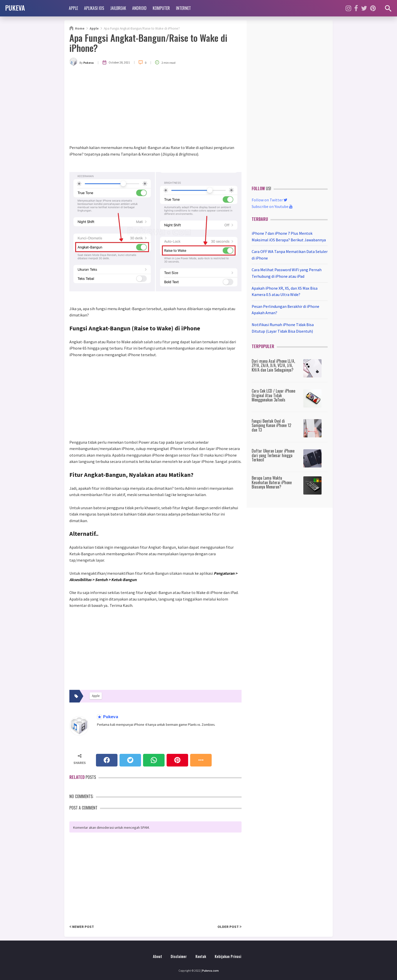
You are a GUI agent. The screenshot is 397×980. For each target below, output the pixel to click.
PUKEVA (15, 8)
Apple (73, 8)
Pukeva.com (210, 971)
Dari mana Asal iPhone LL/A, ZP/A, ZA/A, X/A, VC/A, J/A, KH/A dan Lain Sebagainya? (273, 365)
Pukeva (110, 717)
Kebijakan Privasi (228, 956)
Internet (183, 8)
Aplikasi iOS (94, 8)
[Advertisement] (155, 106)
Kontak (201, 956)
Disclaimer (179, 956)
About (157, 956)
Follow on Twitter (270, 200)
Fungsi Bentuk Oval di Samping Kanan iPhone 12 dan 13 (271, 425)
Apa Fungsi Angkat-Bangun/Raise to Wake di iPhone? (148, 43)
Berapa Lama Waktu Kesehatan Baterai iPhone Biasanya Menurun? (272, 482)
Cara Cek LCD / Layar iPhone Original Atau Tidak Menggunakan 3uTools (273, 395)
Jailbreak (118, 8)
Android (139, 8)
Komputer (161, 8)
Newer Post (82, 927)
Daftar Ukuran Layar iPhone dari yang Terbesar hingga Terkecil (273, 455)
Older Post (230, 927)
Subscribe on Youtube (272, 206)
